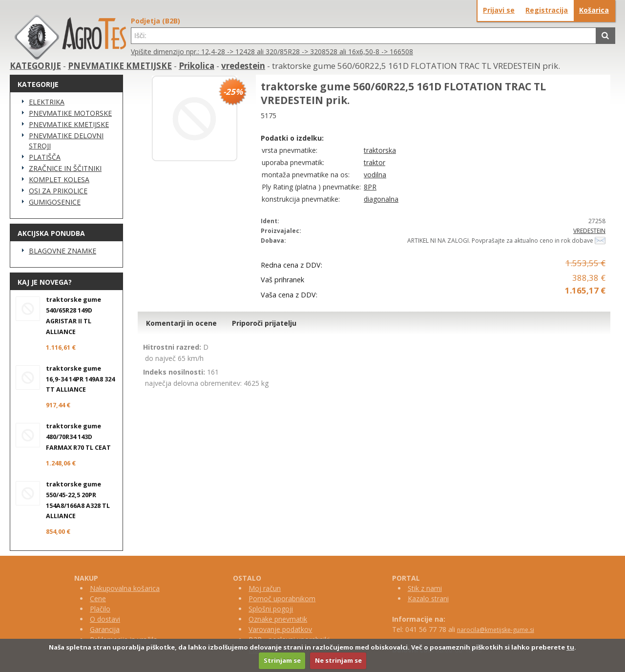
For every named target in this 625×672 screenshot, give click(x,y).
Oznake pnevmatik (278, 619)
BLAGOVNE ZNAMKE (62, 251)
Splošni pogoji (271, 609)
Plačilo (100, 609)
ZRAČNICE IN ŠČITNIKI (65, 168)
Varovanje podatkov (280, 629)
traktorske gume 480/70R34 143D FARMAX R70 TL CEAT (78, 437)
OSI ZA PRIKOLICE (58, 191)
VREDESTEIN (589, 231)
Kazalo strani (428, 598)
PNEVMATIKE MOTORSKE (70, 113)
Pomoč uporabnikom (282, 598)
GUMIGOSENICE (55, 202)
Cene (98, 598)
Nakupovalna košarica (125, 588)
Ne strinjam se (338, 660)
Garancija (105, 629)
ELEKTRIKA (47, 102)
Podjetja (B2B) (156, 21)
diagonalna (381, 199)
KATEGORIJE (35, 66)
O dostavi (105, 619)
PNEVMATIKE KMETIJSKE (120, 66)
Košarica (594, 10)
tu (570, 647)
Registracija (547, 10)
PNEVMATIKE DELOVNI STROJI (66, 141)
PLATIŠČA (45, 157)
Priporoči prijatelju (264, 323)
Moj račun (265, 588)
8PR (370, 187)
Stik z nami (425, 588)
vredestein (243, 66)
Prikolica (197, 66)
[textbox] (364, 36)
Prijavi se (499, 10)
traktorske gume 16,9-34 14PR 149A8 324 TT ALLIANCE (80, 379)
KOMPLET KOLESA (59, 179)
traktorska (380, 150)
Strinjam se (282, 660)
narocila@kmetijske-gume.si (496, 630)
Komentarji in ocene (181, 323)
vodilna (375, 175)
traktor (375, 162)
